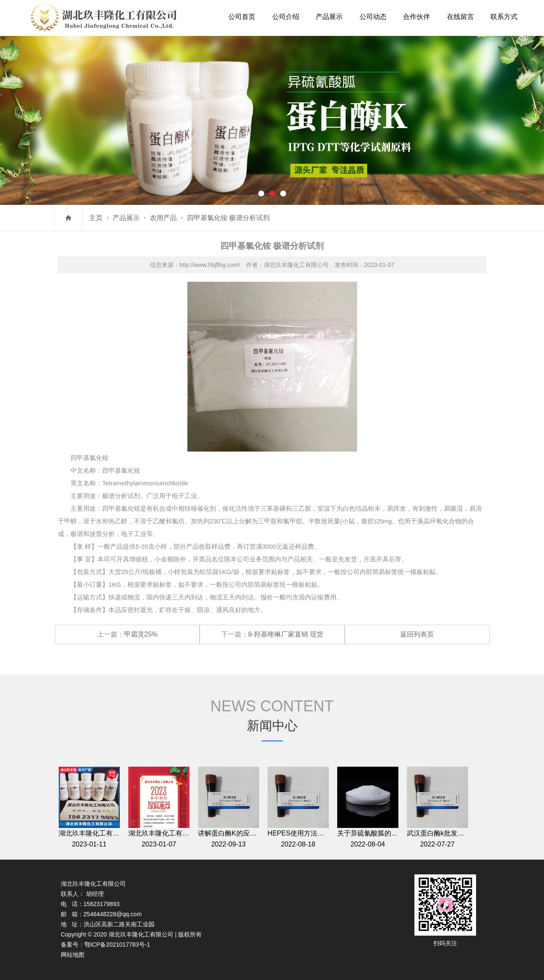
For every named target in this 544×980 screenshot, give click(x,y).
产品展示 (329, 17)
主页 (96, 218)
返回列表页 (417, 634)
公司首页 (242, 17)
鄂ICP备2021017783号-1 (117, 945)
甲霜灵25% (141, 634)
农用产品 (163, 218)
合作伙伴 (417, 17)
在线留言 (460, 17)
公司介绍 (286, 17)
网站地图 (73, 955)
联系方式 (504, 17)
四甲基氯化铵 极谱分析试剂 (228, 218)
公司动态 (373, 17)
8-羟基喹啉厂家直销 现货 (286, 634)
